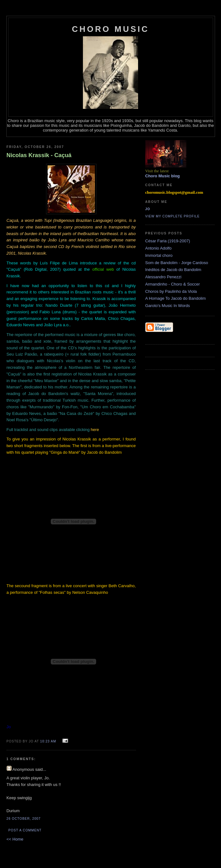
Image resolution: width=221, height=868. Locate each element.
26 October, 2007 (24, 819)
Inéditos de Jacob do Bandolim (173, 270)
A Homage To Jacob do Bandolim (176, 298)
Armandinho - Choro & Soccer (173, 284)
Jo (148, 209)
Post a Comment (25, 830)
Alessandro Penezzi (163, 277)
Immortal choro (159, 255)
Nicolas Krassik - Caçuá (39, 155)
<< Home (15, 839)
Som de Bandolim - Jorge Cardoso (177, 263)
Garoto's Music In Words (168, 306)
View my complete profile (173, 216)
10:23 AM (48, 741)
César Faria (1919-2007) (168, 241)
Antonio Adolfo (159, 248)
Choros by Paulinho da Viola (171, 291)
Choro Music (110, 29)
